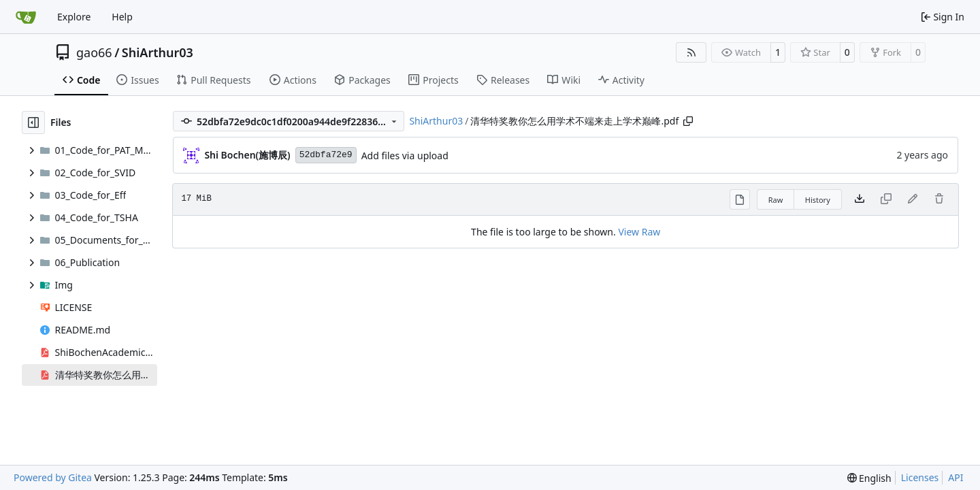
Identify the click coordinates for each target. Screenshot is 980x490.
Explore (74, 17)
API (955, 477)
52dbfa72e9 (326, 155)
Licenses (920, 477)
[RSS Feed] (691, 52)
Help (122, 17)
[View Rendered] (740, 199)
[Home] (26, 17)
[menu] (869, 478)
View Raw (639, 232)
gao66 (94, 52)
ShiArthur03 (158, 52)
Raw (776, 200)
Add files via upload (405, 156)
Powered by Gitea (53, 477)
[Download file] (860, 199)
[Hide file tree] (33, 122)
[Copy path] (688, 121)
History (818, 200)
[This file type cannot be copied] (886, 199)
